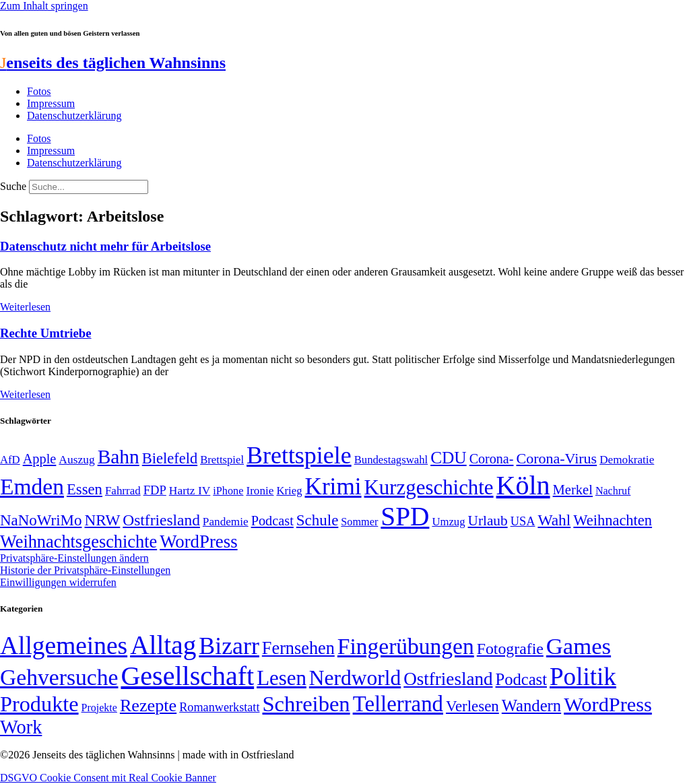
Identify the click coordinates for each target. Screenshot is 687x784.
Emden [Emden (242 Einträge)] (32, 487)
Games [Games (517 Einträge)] (579, 646)
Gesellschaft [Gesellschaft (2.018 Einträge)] (187, 676)
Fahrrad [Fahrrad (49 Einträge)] (123, 491)
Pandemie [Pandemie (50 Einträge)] (226, 522)
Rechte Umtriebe (46, 333)
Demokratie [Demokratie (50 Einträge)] (627, 460)
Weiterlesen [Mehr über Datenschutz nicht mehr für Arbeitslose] (25, 307)
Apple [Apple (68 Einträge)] (40, 459)
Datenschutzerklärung (74, 116)
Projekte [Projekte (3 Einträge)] (99, 708)
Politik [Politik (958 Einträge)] (583, 677)
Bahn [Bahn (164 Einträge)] (119, 457)
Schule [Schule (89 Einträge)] (317, 520)
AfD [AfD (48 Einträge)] (10, 460)
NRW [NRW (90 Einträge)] (102, 520)
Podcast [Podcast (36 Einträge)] (521, 679)
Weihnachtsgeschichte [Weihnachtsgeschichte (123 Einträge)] (78, 542)
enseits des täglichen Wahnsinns (113, 63)
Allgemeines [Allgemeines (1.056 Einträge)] (64, 646)
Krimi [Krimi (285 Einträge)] (333, 487)
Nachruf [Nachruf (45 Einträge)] (613, 491)
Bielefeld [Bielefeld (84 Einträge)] (170, 458)
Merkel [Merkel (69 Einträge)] (573, 490)
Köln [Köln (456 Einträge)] (523, 485)
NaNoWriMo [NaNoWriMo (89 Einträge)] (41, 520)
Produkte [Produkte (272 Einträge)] (39, 704)
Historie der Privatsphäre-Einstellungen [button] (85, 570)
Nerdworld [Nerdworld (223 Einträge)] (355, 678)
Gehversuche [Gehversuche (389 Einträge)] (59, 677)
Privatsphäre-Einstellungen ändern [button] (74, 558)
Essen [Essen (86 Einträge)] (85, 489)
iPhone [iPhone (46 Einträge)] (228, 491)
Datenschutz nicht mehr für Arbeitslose (105, 246)
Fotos (39, 91)
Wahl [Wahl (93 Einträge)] (554, 520)
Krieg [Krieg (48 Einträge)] (289, 491)
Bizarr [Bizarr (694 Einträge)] (229, 646)
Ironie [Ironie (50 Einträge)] (260, 491)
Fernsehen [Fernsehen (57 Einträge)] (298, 648)
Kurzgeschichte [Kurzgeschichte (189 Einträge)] (429, 487)
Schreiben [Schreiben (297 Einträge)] (306, 704)
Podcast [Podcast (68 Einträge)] (272, 521)
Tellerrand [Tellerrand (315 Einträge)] (398, 704)
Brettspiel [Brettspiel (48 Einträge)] (222, 460)
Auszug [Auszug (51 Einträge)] (76, 459)
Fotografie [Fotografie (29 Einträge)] (510, 649)
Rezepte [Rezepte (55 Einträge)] (148, 706)
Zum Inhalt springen (44, 6)
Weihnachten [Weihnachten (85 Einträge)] (613, 520)
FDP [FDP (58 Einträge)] (155, 490)
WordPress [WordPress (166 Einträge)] (608, 705)
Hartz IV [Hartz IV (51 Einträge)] (190, 490)
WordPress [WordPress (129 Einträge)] (198, 542)
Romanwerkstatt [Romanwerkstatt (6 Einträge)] (219, 707)
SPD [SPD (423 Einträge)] (405, 516)
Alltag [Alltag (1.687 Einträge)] (163, 645)
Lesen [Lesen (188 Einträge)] (282, 678)
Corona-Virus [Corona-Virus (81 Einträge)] (556, 458)
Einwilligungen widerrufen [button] (58, 582)
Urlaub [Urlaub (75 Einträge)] (488, 521)
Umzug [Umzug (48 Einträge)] (448, 522)
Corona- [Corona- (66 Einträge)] (492, 459)
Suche (13, 186)
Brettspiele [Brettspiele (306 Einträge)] (299, 455)
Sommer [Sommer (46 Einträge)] (359, 522)
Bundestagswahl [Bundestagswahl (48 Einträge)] (391, 460)
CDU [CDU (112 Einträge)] (449, 457)
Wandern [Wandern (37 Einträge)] (531, 706)
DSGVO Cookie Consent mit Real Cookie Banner (108, 778)
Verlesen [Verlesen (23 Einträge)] (472, 706)
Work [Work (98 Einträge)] (21, 727)
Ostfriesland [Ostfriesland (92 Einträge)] (161, 520)
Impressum (51, 103)
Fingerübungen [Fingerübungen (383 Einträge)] (406, 646)
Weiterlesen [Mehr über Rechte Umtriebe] (25, 394)
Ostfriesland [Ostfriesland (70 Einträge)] (448, 679)
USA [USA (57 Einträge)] (523, 521)
